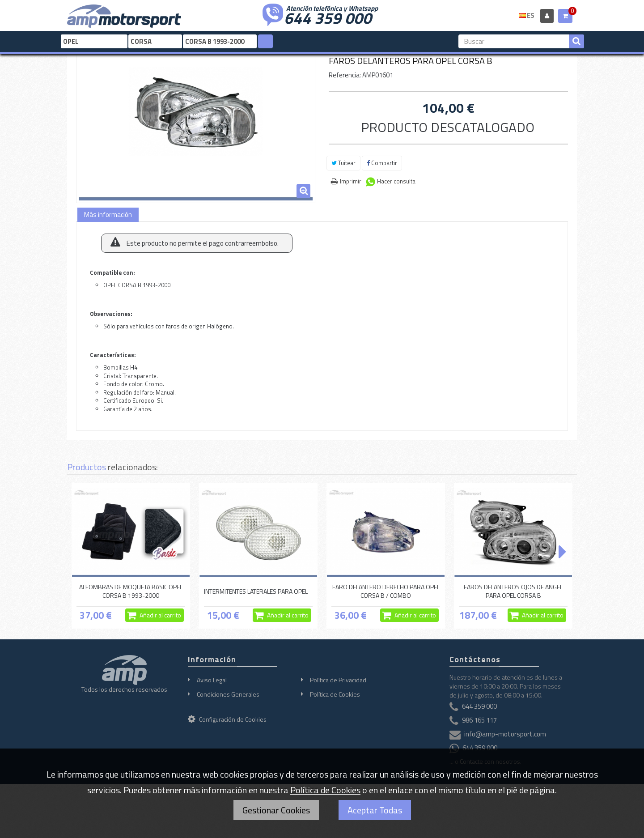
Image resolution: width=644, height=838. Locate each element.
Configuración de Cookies (227, 719)
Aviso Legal (212, 680)
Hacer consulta (396, 181)
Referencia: (345, 75)
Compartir (382, 163)
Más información (108, 215)
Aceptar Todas (375, 810)
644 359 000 (328, 17)
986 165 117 (479, 720)
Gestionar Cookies (276, 810)
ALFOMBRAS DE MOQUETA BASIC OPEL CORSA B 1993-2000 (131, 591)
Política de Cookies (335, 694)
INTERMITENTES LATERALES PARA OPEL (256, 591)
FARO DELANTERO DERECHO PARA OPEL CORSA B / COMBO (386, 591)
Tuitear (343, 163)
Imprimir (351, 181)
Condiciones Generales (228, 694)
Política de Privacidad (338, 680)
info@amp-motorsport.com (505, 734)
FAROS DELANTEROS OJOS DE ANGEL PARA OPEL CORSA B (513, 591)
